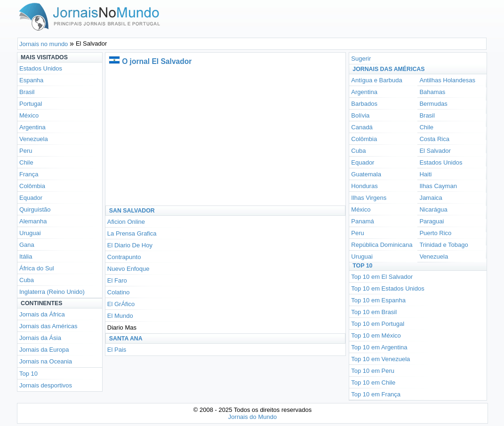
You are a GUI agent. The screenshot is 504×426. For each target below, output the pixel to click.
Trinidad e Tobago (444, 245)
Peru (26, 151)
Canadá (362, 127)
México (29, 115)
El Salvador (435, 151)
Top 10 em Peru (373, 371)
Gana (27, 245)
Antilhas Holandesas (447, 80)
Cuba (27, 280)
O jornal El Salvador (157, 61)
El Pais (117, 350)
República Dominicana (382, 245)
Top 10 (28, 374)
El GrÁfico (121, 304)
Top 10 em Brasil (374, 312)
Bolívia (360, 115)
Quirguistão (35, 209)
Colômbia (32, 186)
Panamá (362, 221)
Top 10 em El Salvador (382, 277)
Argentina (32, 127)
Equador (31, 198)
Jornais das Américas (48, 326)
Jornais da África (42, 314)
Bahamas (432, 92)
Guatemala (366, 174)
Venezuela (34, 139)
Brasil (27, 92)
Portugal (31, 104)
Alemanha (33, 221)
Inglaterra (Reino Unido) (52, 292)
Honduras (364, 186)
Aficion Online (126, 222)
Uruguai (30, 233)
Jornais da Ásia (40, 338)
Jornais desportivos (46, 385)
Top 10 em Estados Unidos (388, 288)
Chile (26, 162)
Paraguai (432, 221)
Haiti (425, 174)
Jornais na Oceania (46, 361)
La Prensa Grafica (132, 233)
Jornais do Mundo (252, 417)
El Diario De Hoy (130, 245)
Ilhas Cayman (438, 186)
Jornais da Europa (44, 350)
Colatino (119, 292)
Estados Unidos (41, 68)
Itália (26, 256)
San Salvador (132, 211)
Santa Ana (126, 339)
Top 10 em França (376, 394)
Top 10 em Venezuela (380, 359)
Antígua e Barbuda (376, 80)
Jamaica (431, 198)
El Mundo (120, 316)
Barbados (364, 104)
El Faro (117, 280)
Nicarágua (433, 209)
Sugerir (361, 59)
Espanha (31, 80)
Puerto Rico (435, 233)
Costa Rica (434, 139)
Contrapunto (124, 257)
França (29, 174)
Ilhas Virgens (369, 198)
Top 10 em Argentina (379, 347)
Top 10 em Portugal (378, 324)
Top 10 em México (376, 335)
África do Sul (37, 268)
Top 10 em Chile (373, 383)
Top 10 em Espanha (378, 300)
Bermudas (433, 104)
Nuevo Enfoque (128, 269)
